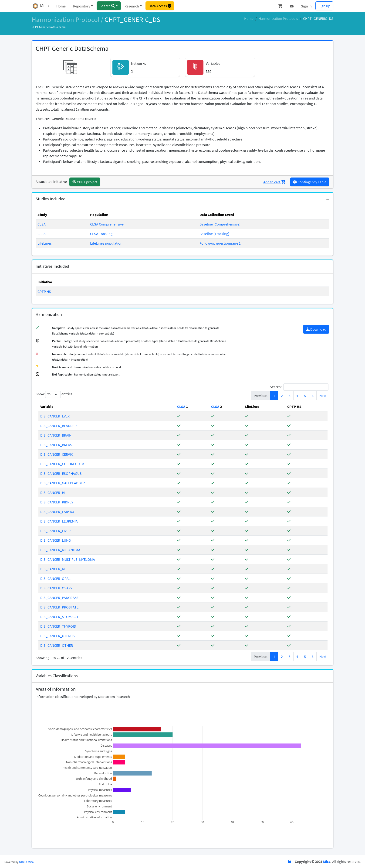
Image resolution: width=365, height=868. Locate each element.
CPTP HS (44, 291)
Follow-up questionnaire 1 (220, 243)
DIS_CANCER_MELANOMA (60, 550)
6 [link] (313, 396)
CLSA (42, 224)
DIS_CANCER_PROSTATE (59, 607)
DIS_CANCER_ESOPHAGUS (61, 473)
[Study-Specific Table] (182, 407)
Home (61, 6)
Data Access (160, 6)
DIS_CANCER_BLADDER (58, 426)
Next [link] (323, 396)
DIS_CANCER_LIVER (55, 531)
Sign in (306, 6)
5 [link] (305, 396)
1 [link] (274, 396)
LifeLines (45, 243)
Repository (82, 6)
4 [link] (297, 396)
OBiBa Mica (26, 862)
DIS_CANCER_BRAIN (56, 435)
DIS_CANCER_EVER (55, 416)
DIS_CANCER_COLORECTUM (62, 464)
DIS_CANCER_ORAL (55, 578)
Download (316, 329)
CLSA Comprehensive (107, 224)
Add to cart (274, 182)
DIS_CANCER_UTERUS (57, 636)
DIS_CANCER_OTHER (57, 645)
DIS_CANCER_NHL (54, 569)
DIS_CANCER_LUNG (56, 540)
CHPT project (85, 182)
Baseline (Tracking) (214, 234)
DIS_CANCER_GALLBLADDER (63, 483)
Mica (327, 861)
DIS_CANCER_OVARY (56, 588)
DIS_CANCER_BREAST (57, 445)
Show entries (54, 394)
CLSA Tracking (101, 234)
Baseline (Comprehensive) (220, 224)
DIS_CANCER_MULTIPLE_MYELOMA (68, 559)
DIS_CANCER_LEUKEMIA (59, 521)
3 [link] (290, 396)
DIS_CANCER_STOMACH (59, 617)
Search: (299, 387)
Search (107, 6)
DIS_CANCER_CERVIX (56, 454)
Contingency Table (310, 182)
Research (132, 6)
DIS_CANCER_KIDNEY (57, 502)
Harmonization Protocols (278, 18)
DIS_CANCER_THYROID (58, 626)
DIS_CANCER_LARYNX (57, 512)
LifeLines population (106, 243)
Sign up (324, 6)
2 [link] (282, 396)
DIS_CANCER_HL (53, 492)
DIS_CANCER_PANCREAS (59, 598)
